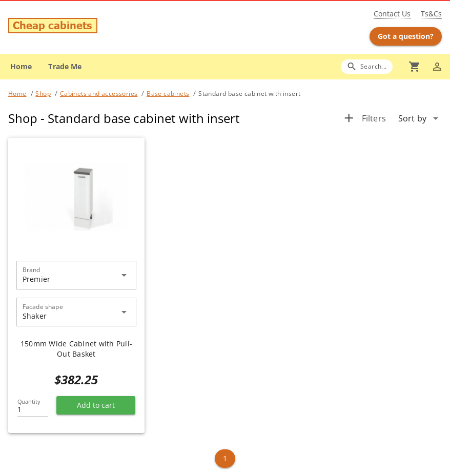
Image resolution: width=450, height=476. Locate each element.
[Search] (367, 66)
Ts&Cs (430, 14)
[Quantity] (33, 406)
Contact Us (392, 14)
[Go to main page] (79, 27)
